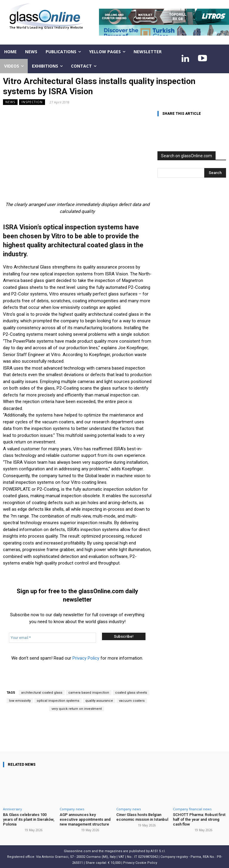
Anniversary (13, 809)
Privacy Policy (86, 658)
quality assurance (99, 701)
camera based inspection (89, 693)
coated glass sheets (131, 693)
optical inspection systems (58, 701)
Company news (72, 809)
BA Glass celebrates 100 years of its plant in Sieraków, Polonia (29, 819)
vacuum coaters (132, 701)
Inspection (32, 102)
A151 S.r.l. (158, 851)
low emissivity (20, 701)
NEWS (10, 102)
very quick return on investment (77, 709)
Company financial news (192, 809)
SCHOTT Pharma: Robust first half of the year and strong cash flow (199, 819)
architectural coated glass (42, 693)
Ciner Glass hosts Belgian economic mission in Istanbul (142, 817)
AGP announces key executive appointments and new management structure (85, 819)
